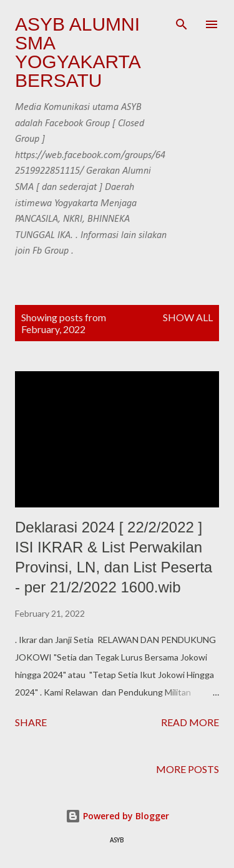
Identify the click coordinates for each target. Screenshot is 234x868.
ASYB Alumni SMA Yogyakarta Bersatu (77, 52)
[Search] (182, 22)
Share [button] (31, 722)
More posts (188, 769)
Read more (190, 722)
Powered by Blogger (117, 816)
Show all (188, 317)
